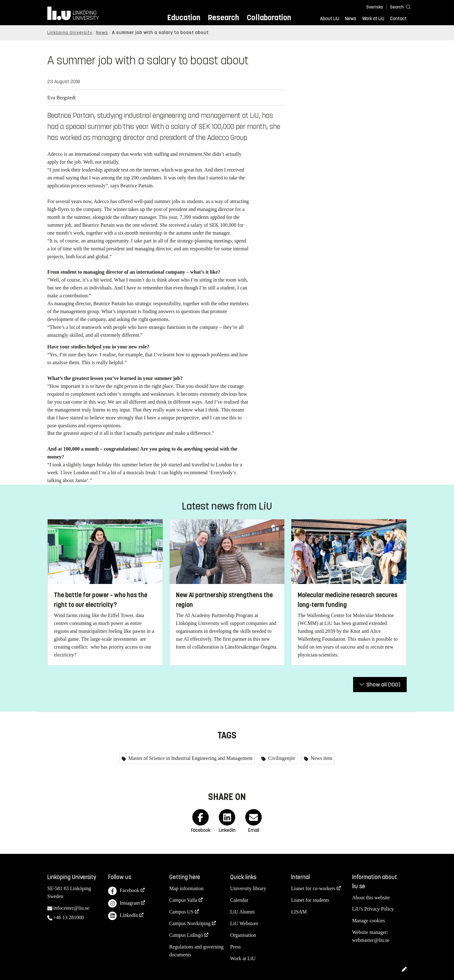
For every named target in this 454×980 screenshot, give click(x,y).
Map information (186, 888)
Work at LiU (373, 19)
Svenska (375, 7)
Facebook (124, 891)
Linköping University (70, 33)
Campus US (181, 912)
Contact (398, 19)
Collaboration (269, 17)
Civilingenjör (281, 758)
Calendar (239, 900)
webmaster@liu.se (371, 940)
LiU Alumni (242, 912)
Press (236, 947)
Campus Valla (183, 900)
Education (184, 17)
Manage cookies (369, 921)
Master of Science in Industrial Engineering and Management (190, 758)
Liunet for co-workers (313, 888)
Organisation (243, 935)
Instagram (124, 904)
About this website (371, 898)
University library (248, 888)
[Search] (397, 7)
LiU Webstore (244, 923)
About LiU (330, 19)
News (351, 19)
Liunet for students (310, 900)
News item (321, 758)
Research (223, 17)
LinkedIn (123, 916)
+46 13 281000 (69, 917)
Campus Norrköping (190, 923)
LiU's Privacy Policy (373, 909)
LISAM (299, 912)
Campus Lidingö (186, 935)
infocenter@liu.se (71, 908)
